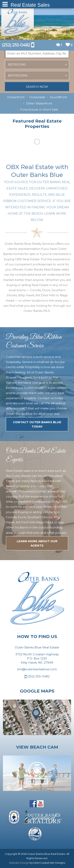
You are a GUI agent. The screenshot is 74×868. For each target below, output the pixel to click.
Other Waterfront (39, 103)
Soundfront (58, 97)
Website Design (19, 863)
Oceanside (37, 97)
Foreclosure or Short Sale (39, 109)
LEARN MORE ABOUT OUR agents (37, 543)
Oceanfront (16, 97)
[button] (37, 65)
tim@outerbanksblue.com (37, 669)
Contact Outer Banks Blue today (37, 424)
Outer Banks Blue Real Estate (18, 21)
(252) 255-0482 (37, 677)
